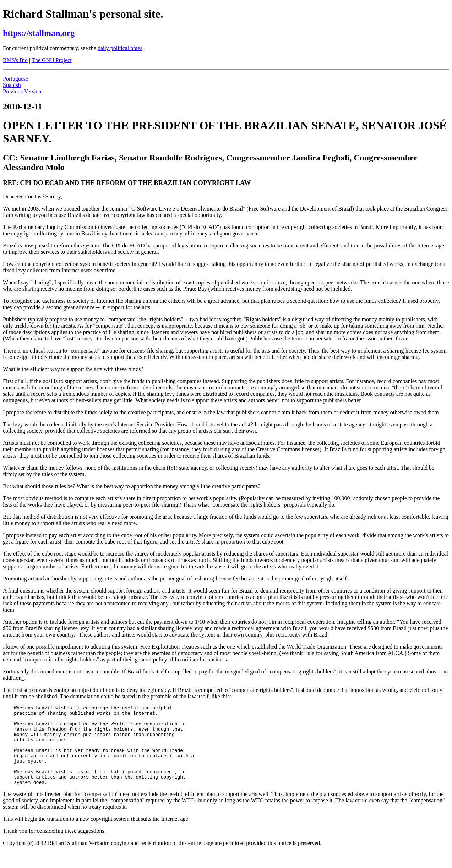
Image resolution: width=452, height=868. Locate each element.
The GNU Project (52, 60)
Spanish (12, 85)
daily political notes (120, 48)
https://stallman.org (39, 33)
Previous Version (22, 91)
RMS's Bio (15, 60)
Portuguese (15, 79)
